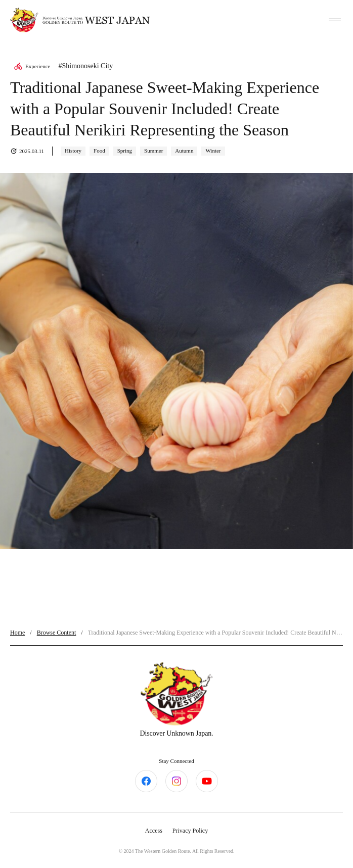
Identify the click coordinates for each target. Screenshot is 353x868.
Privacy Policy (190, 831)
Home (17, 633)
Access (154, 831)
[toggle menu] (335, 20)
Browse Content (57, 633)
